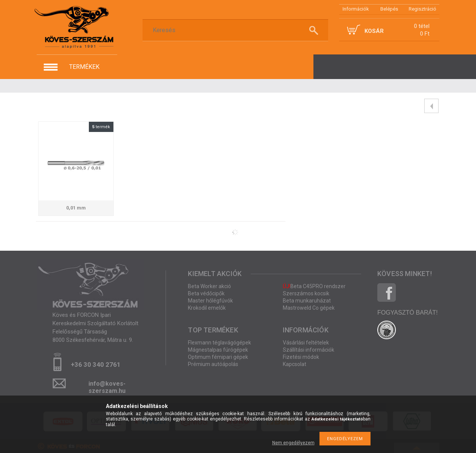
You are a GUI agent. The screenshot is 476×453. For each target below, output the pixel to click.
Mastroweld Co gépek (309, 308)
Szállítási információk (309, 350)
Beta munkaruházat (307, 301)
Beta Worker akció (209, 286)
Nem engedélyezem (293, 443)
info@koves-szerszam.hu (107, 386)
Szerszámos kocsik (306, 293)
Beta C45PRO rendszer (314, 286)
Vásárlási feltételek (306, 343)
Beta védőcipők (206, 293)
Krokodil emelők (207, 308)
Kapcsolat (295, 364)
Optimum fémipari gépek (218, 357)
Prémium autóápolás (213, 364)
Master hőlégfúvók (210, 301)
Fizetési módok (301, 357)
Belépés (389, 9)
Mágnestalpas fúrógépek (218, 350)
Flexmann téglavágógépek (219, 343)
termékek (84, 67)
